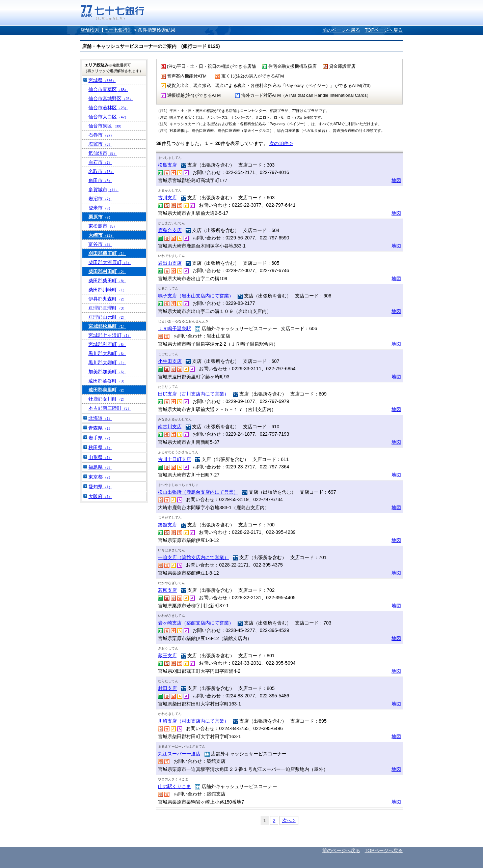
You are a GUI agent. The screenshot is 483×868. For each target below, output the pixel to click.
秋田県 (100, 447)
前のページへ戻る (341, 30)
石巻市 (101, 135)
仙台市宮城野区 (111, 98)
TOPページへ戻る (384, 30)
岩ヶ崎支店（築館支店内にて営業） (196, 623)
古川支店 (167, 198)
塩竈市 (100, 144)
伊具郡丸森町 (107, 299)
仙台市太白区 (108, 117)
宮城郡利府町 (107, 344)
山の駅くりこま (175, 786)
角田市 (100, 180)
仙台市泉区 (106, 126)
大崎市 (101, 235)
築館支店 (167, 525)
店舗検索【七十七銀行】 (106, 30)
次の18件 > (281, 143)
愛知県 (100, 487)
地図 (396, 180)
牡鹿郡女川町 (107, 399)
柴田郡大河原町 (110, 262)
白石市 (100, 162)
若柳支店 (167, 590)
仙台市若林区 (108, 108)
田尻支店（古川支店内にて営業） (193, 394)
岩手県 (100, 438)
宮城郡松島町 (107, 326)
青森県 (100, 428)
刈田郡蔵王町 (107, 253)
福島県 (100, 467)
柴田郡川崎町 (107, 290)
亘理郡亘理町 (107, 308)
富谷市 (100, 244)
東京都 (100, 477)
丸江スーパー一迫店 (179, 754)
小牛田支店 (170, 361)
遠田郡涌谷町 (107, 381)
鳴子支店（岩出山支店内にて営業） (196, 296)
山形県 (100, 457)
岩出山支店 (170, 263)
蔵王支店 (167, 656)
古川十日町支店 (175, 459)
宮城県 (102, 80)
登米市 (100, 208)
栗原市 (100, 217)
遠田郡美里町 (107, 390)
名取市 (101, 171)
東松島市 (103, 226)
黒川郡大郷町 (107, 363)
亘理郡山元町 (107, 317)
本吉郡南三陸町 (110, 408)
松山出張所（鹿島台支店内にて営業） (198, 492)
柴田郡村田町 (107, 271)
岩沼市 (100, 199)
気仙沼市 (103, 153)
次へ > (289, 820)
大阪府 (100, 496)
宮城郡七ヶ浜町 (110, 335)
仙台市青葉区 (108, 89)
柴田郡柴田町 (107, 281)
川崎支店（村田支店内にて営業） (193, 721)
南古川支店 (170, 427)
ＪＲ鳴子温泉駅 (175, 328)
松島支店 (167, 165)
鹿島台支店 (170, 230)
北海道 (100, 418)
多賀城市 (103, 190)
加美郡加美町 (107, 372)
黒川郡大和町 (107, 353)
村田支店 (167, 688)
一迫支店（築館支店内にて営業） (193, 557)
